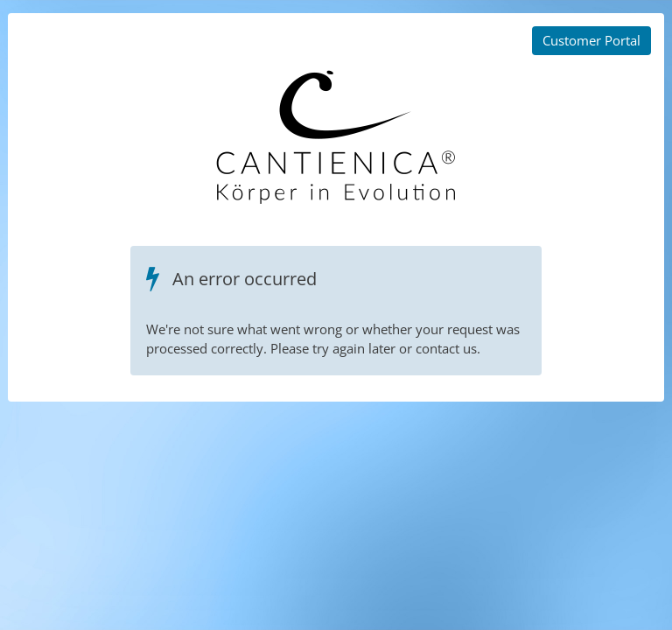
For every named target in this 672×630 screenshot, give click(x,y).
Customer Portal (591, 40)
